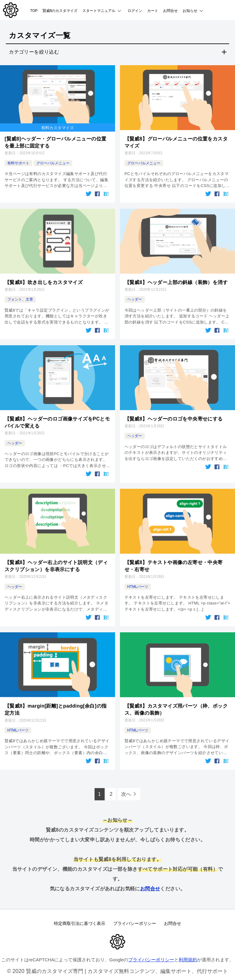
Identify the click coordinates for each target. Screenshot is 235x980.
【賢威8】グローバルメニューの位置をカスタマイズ (176, 142)
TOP (34, 11)
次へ (126, 792)
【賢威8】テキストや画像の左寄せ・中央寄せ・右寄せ (174, 564)
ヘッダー (135, 299)
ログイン (135, 11)
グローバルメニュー (53, 163)
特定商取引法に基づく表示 (78, 922)
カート (153, 11)
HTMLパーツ (138, 585)
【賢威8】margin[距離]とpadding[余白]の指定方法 (56, 707)
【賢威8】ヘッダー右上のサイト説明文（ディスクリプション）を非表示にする (56, 564)
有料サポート (18, 163)
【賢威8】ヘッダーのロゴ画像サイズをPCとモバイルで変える (57, 421)
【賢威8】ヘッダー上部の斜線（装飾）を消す (176, 281)
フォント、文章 (20, 299)
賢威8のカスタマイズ (60, 11)
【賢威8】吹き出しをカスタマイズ (44, 281)
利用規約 (188, 959)
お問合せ (170, 11)
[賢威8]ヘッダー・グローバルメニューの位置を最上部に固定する (55, 142)
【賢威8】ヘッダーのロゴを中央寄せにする (174, 418)
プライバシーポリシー (135, 922)
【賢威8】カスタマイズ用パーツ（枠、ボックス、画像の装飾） (176, 707)
